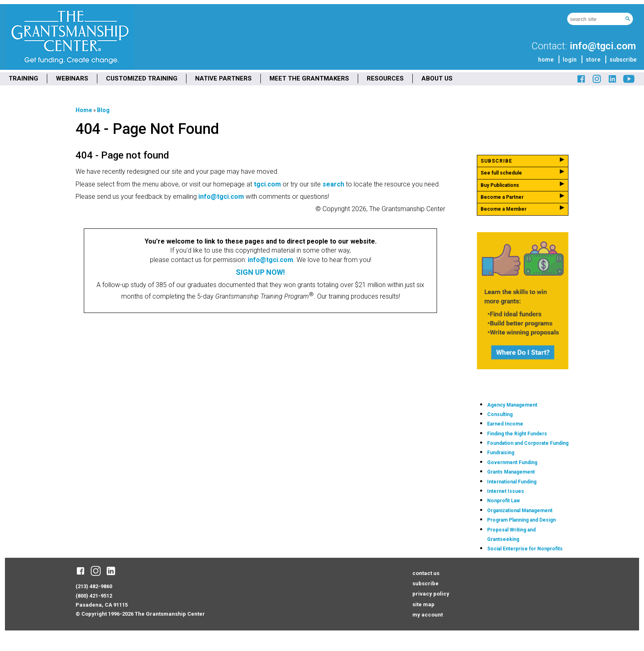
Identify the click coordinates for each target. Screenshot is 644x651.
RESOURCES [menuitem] (385, 78)
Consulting (500, 414)
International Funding (512, 482)
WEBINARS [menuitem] (72, 78)
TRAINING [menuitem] (23, 78)
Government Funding (512, 462)
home (546, 60)
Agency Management (512, 405)
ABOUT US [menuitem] (437, 78)
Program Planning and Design (521, 520)
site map (423, 604)
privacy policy (431, 594)
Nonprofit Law (504, 501)
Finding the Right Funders (517, 434)
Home (84, 110)
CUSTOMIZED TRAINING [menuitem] (142, 78)
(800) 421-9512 (94, 596)
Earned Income (505, 424)
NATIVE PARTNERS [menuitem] (223, 78)
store (593, 60)
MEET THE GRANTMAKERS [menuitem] (309, 78)
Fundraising (501, 453)
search (333, 184)
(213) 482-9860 (94, 586)
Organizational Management (520, 511)
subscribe (623, 60)
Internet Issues (506, 491)
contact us (426, 573)
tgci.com (267, 184)
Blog (103, 110)
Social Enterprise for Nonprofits (525, 549)
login (570, 60)
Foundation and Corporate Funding (528, 443)
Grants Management (511, 472)
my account (428, 615)
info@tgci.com (603, 46)
